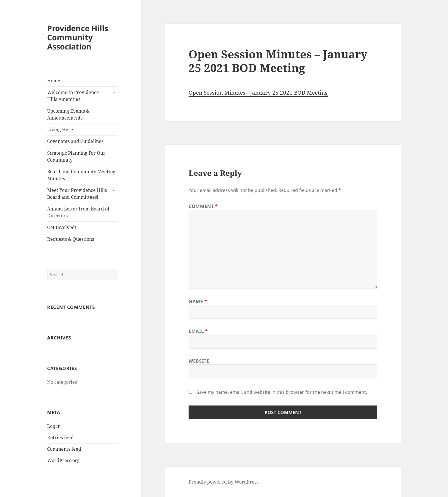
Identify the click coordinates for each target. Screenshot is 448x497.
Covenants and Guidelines (75, 141)
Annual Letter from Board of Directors (78, 212)
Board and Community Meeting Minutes (81, 175)
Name (198, 301)
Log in (54, 426)
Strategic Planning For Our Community (76, 156)
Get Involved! (62, 227)
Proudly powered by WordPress (224, 482)
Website (199, 361)
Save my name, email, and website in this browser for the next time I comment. (282, 392)
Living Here (60, 130)
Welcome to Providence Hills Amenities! (73, 96)
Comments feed (64, 449)
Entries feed (60, 438)
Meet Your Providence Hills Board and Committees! (77, 194)
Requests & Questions (71, 239)
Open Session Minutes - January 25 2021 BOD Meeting (258, 93)
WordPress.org (63, 460)
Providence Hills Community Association (78, 37)
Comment (203, 206)
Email (198, 331)
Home (54, 81)
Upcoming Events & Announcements (68, 114)
